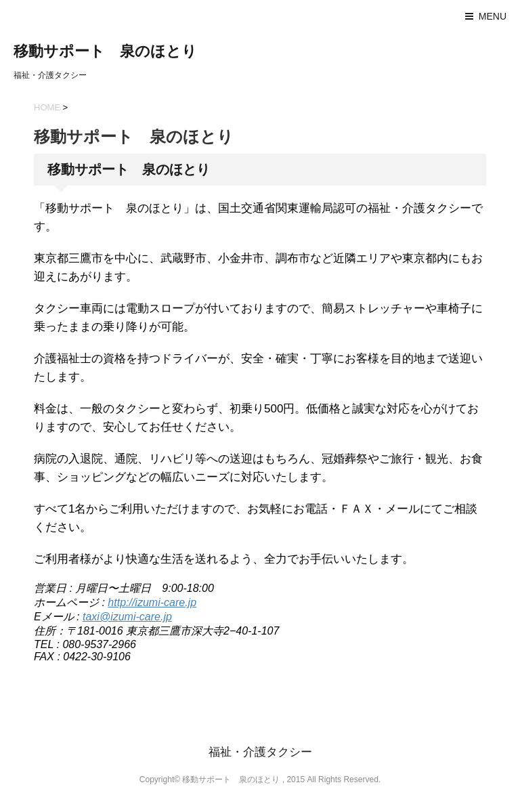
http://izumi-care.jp (152, 602)
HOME (47, 107)
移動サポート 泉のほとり (105, 51)
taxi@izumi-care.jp (127, 617)
